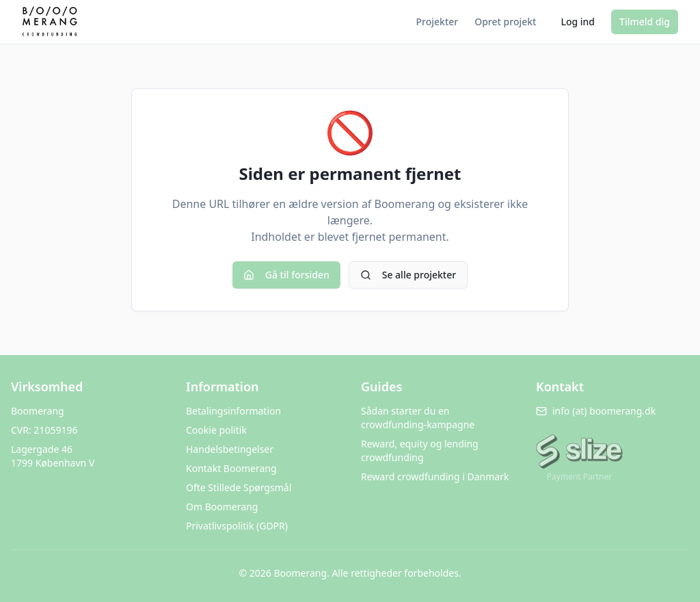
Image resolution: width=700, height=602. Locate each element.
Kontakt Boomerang (231, 468)
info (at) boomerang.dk (596, 411)
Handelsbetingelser (230, 449)
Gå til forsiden (286, 275)
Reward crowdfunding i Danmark (435, 476)
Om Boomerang (222, 507)
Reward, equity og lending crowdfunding (420, 450)
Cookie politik (216, 430)
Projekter (437, 22)
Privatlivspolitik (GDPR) (237, 526)
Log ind (578, 22)
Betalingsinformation (233, 411)
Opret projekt (505, 22)
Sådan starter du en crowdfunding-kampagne (418, 418)
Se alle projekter (408, 275)
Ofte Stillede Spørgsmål (239, 487)
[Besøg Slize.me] (579, 453)
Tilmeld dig (645, 22)
